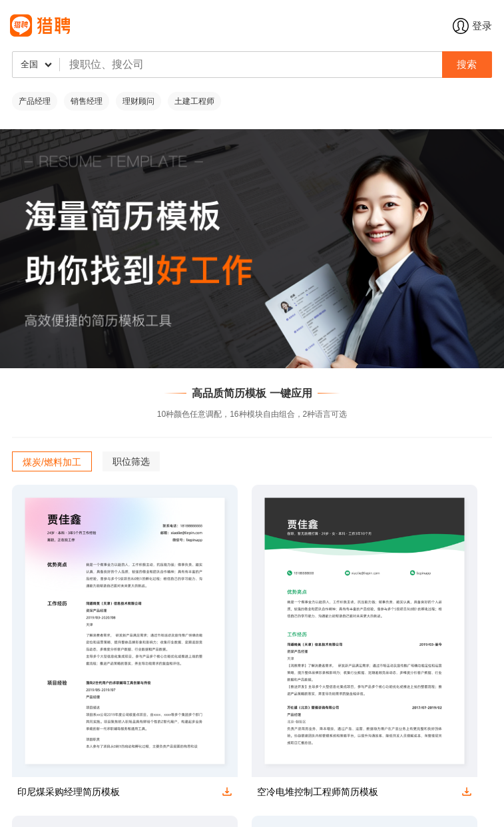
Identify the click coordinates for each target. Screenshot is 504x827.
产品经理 (35, 101)
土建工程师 (194, 101)
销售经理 (87, 101)
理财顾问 (138, 101)
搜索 (467, 64)
